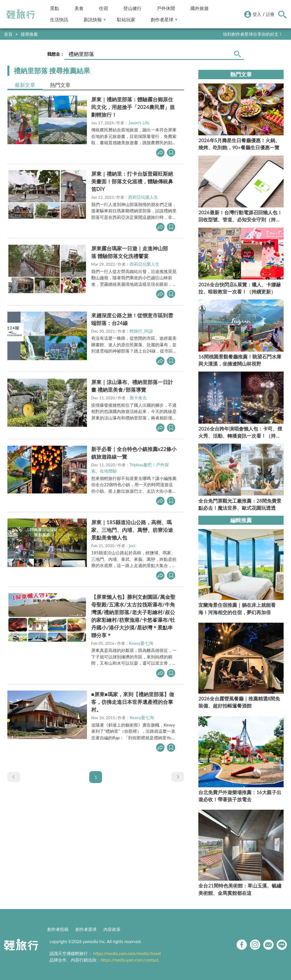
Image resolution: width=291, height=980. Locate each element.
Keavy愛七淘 (141, 643)
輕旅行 (21, 14)
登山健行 (132, 8)
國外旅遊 (199, 8)
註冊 (270, 14)
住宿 (103, 8)
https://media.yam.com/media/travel (127, 953)
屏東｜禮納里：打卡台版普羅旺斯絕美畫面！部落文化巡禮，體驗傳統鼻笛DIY (132, 181)
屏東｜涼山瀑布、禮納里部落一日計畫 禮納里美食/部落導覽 (132, 386)
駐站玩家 (126, 20)
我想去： (56, 54)
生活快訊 (59, 20)
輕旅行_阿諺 (141, 331)
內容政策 (112, 929)
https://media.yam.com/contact (130, 960)
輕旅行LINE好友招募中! (261, 34)
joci (132, 545)
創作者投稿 (58, 929)
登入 (257, 14)
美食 (79, 8)
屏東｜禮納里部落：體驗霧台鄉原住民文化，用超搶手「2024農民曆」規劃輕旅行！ (133, 107)
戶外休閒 (166, 8)
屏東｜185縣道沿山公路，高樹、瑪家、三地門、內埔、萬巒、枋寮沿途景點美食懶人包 (132, 530)
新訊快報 (95, 20)
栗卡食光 (138, 398)
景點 (55, 8)
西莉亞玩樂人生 (143, 197)
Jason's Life (139, 123)
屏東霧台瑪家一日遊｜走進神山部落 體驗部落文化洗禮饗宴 (130, 252)
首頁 (8, 34)
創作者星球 (164, 20)
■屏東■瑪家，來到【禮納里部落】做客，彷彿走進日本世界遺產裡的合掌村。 (133, 702)
